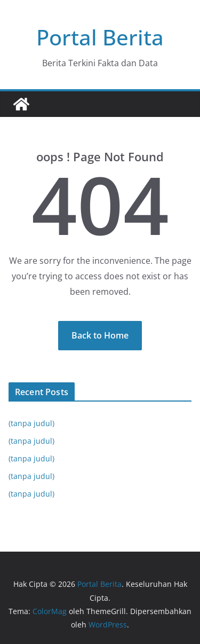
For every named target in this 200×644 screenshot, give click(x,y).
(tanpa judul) (31, 423)
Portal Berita (100, 37)
